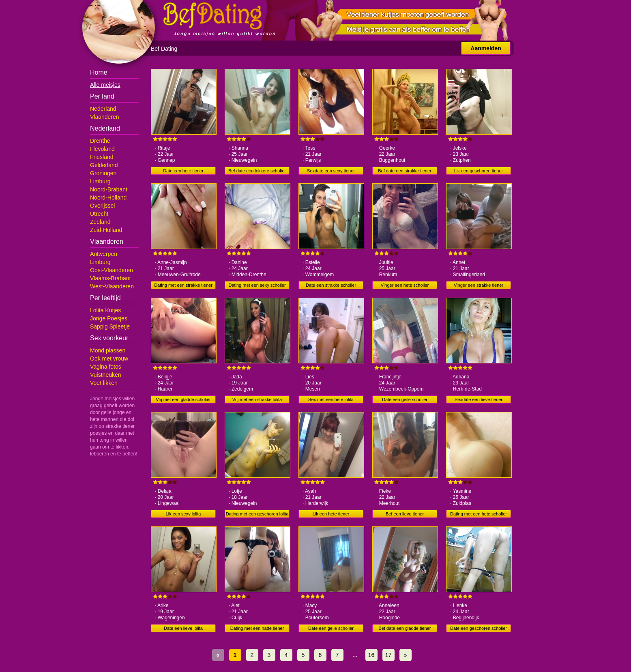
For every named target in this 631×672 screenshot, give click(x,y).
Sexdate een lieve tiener (479, 399)
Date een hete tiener (183, 171)
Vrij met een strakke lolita (257, 399)
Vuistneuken (106, 375)
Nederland (103, 109)
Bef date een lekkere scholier (257, 171)
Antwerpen (104, 254)
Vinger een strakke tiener (479, 285)
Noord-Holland (108, 198)
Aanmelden (486, 48)
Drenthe (100, 141)
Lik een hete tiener (331, 514)
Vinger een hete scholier (405, 285)
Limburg (100, 181)
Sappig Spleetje (110, 326)
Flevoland (102, 149)
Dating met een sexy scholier (257, 285)
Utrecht (99, 214)
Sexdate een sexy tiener (331, 171)
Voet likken (104, 383)
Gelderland (104, 165)
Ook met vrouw (109, 359)
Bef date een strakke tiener (405, 171)
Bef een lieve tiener (405, 514)
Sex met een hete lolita (331, 399)
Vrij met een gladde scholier (183, 399)
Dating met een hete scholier (479, 514)
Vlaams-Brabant (110, 278)
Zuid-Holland (106, 230)
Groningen (103, 173)
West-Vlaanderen (112, 286)
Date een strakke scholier (331, 285)
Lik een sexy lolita (184, 514)
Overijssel (102, 206)
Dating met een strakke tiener (183, 285)
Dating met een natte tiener (257, 628)
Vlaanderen (105, 117)
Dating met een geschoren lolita (257, 514)
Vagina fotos (106, 367)
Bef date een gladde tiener (405, 628)
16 (371, 655)
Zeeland (100, 222)
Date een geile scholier (405, 399)
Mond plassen (108, 350)
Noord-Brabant (109, 189)
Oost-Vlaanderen (112, 270)
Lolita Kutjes (105, 310)
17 (388, 655)
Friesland (102, 157)
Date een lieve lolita (183, 628)
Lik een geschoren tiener (479, 171)
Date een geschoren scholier (479, 628)
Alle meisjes (105, 85)
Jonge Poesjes (109, 318)
